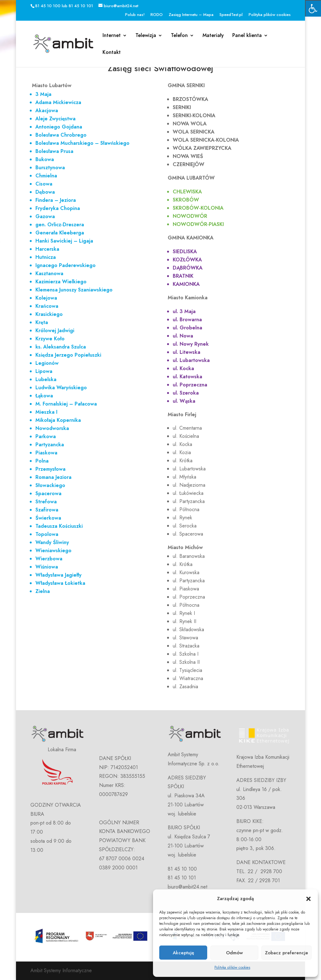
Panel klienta (247, 36)
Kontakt (112, 53)
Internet (112, 36)
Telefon (179, 36)
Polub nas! (135, 15)
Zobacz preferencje (287, 953)
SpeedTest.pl (231, 15)
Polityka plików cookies (232, 967)
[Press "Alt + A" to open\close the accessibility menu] (313, 8)
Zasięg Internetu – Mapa (191, 15)
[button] (308, 899)
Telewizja (146, 36)
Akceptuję (183, 953)
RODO (157, 15)
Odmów (234, 953)
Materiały (213, 36)
